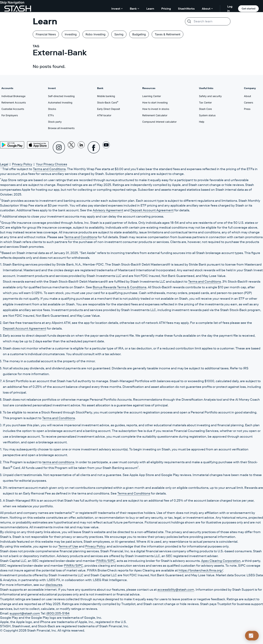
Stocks (52, 109)
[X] (71, 147)
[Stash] (18, 9)
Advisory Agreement (108, 210)
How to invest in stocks (156, 109)
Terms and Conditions (49, 169)
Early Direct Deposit (109, 109)
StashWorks (186, 9)
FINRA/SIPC (106, 561)
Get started (249, 9)
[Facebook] (94, 147)
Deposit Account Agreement (152, 210)
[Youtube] (106, 147)
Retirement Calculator (155, 115)
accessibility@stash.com (176, 590)
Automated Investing (60, 102)
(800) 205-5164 (58, 613)
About (248, 96)
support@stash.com (25, 613)
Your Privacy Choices (51, 164)
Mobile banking (106, 96)
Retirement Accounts (14, 102)
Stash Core (205, 109)
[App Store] (38, 145)
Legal (4, 164)
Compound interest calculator (159, 122)
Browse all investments (61, 128)
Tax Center (205, 102)
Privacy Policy (22, 164)
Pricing (166, 9)
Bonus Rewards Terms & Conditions (119, 287)
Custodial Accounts (13, 109)
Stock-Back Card (108, 102)
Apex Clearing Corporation (221, 561)
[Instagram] (59, 147)
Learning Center (152, 96)
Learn (150, 9)
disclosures (54, 585)
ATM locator (104, 115)
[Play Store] (12, 145)
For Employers (10, 115)
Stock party (55, 122)
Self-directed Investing (61, 96)
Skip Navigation (12, 2)
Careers (249, 102)
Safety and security (210, 96)
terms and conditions (58, 462)
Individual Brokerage (13, 96)
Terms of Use (68, 546)
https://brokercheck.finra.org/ (201, 570)
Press (247, 109)
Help (202, 122)
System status (207, 115)
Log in (230, 9)
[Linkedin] (81, 147)
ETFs (51, 115)
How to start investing (155, 102)
